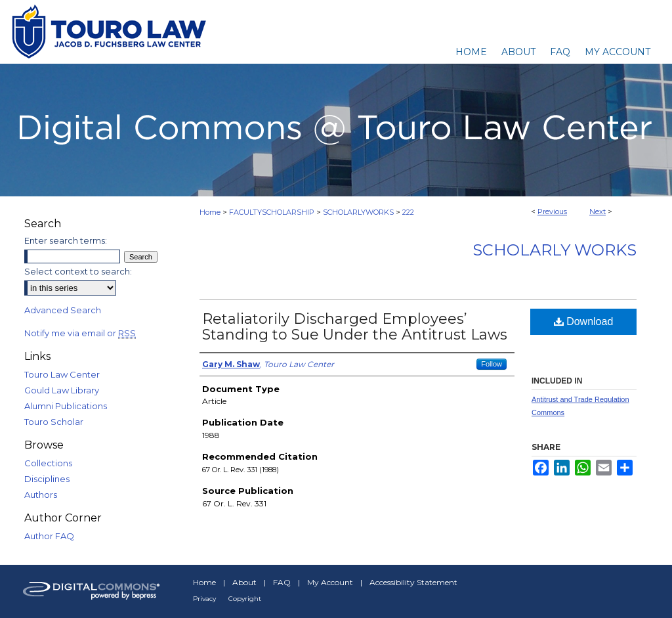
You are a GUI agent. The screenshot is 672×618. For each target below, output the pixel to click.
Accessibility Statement (413, 582)
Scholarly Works (555, 250)
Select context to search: (78, 271)
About (244, 582)
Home (210, 212)
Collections (48, 463)
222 (408, 212)
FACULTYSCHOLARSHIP (272, 212)
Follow (492, 364)
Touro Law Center (62, 374)
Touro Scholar (54, 422)
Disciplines (47, 479)
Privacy (204, 599)
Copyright (245, 599)
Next (598, 211)
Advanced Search (63, 310)
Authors (41, 495)
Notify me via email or (80, 333)
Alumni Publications (66, 406)
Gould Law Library (62, 390)
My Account (330, 582)
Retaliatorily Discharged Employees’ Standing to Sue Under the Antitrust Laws (355, 327)
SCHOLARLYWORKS (358, 212)
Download (584, 321)
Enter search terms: (66, 240)
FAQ (282, 582)
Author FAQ (49, 536)
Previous (552, 211)
